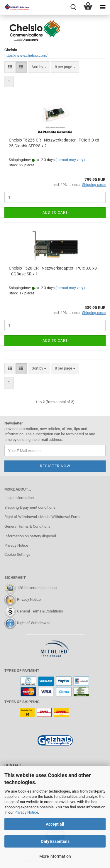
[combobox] (39, 67)
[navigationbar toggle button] (103, 7)
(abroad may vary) (70, 160)
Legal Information (19, 498)
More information (55, 856)
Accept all (55, 824)
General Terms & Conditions (27, 526)
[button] (10, 67)
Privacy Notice (26, 812)
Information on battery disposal (30, 536)
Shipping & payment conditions (30, 507)
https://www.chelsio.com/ (26, 55)
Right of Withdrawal (33, 623)
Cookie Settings (17, 554)
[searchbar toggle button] (73, 7)
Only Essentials (55, 841)
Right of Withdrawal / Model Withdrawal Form (42, 517)
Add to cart (55, 213)
